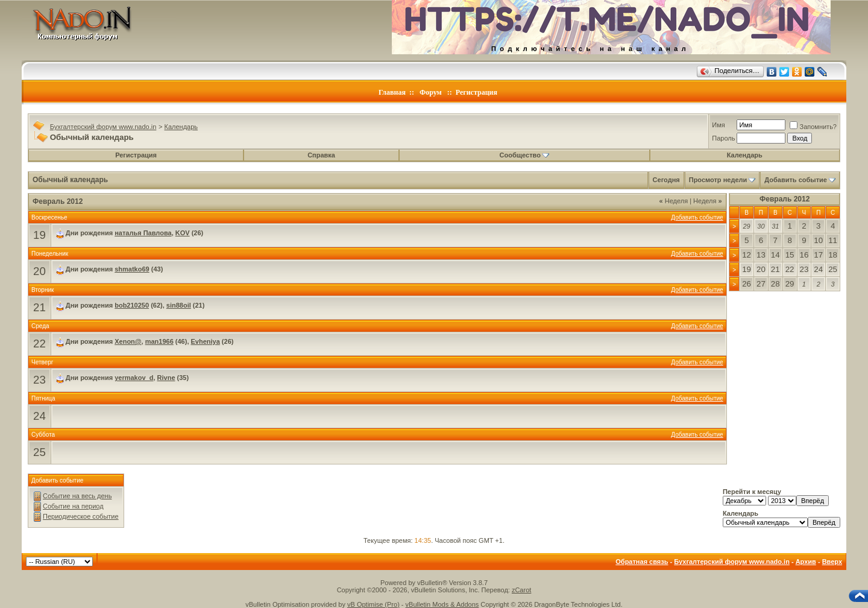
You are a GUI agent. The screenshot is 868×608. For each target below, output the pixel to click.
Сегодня (666, 180)
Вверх (832, 562)
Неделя (674, 201)
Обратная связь (642, 562)
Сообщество (524, 155)
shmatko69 (132, 269)
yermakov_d (134, 378)
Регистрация (476, 92)
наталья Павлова (143, 233)
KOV (183, 233)
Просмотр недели (718, 180)
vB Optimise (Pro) (373, 604)
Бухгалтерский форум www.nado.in (103, 127)
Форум (431, 92)
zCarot (521, 590)
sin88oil (179, 305)
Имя (718, 125)
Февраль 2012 (785, 199)
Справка (321, 155)
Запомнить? (813, 127)
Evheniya (206, 341)
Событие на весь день (77, 496)
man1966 (159, 341)
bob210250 (132, 305)
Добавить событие (796, 180)
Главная (392, 92)
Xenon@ (128, 341)
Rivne (166, 378)
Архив (806, 562)
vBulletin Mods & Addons (442, 604)
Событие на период (73, 506)
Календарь (181, 127)
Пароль (723, 138)
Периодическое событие (81, 516)
